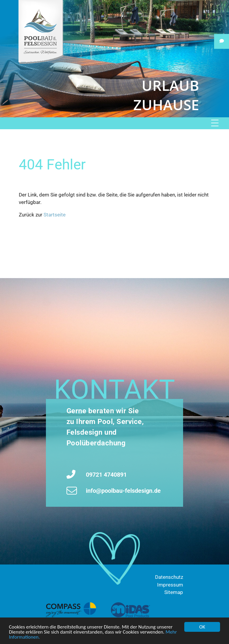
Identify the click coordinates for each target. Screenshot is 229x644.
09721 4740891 (106, 475)
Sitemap (174, 592)
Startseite (55, 215)
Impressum (170, 585)
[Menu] (219, 123)
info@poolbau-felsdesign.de (123, 491)
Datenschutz (169, 577)
